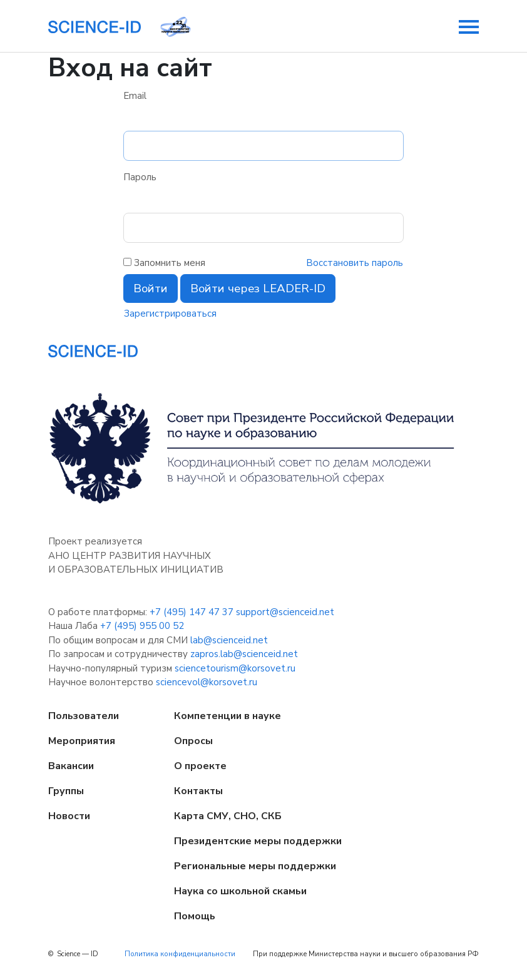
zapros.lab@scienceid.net (244, 654)
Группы (66, 791)
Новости (69, 816)
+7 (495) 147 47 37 (192, 612)
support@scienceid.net (285, 612)
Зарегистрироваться (170, 314)
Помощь (195, 916)
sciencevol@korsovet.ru (207, 682)
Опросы (193, 741)
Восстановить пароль (355, 263)
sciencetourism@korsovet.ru (235, 668)
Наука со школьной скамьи (240, 891)
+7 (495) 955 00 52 (142, 626)
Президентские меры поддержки (258, 841)
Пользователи (84, 716)
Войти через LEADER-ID (258, 288)
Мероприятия (82, 741)
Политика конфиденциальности (180, 954)
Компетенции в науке (228, 716)
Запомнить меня (170, 263)
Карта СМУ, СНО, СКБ (228, 816)
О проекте (200, 766)
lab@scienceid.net (229, 640)
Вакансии (71, 766)
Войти (151, 288)
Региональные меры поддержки (255, 866)
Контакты (198, 791)
